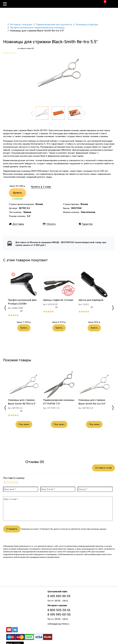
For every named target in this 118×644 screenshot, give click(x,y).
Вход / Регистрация (116, 4)
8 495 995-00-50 (59, 615)
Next (84, 113)
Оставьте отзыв (103, 468)
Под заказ (24, 424)
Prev (32, 113)
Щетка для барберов (91, 300)
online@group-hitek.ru (58, 624)
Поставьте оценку (14, 478)
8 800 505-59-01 (59, 610)
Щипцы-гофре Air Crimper (58, 300)
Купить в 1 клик (41, 187)
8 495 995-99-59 (59, 596)
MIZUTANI (76, 208)
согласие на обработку (70, 529)
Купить (17, 193)
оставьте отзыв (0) (26, 48)
